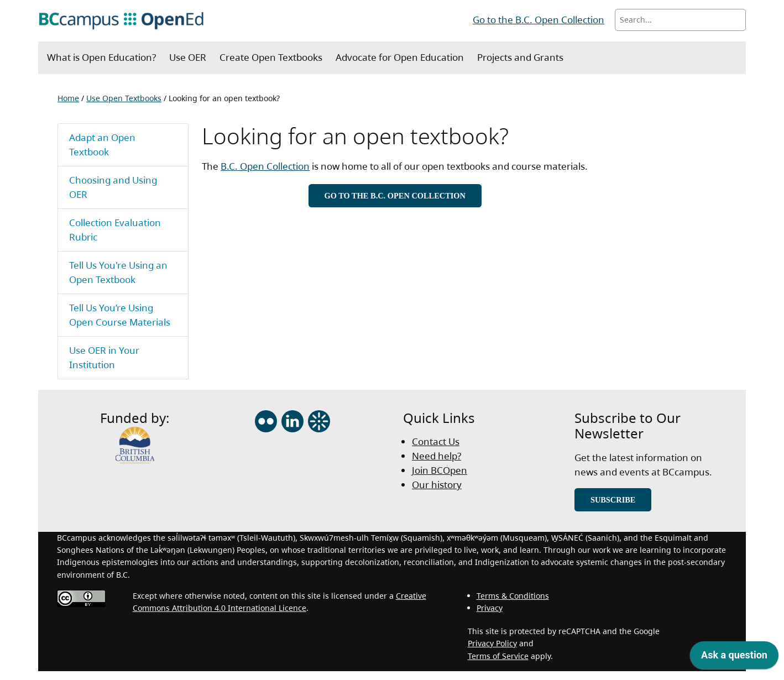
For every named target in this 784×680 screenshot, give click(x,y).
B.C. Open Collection (265, 166)
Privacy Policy (492, 643)
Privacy (490, 608)
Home (68, 98)
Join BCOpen (440, 470)
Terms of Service (498, 656)
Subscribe (613, 500)
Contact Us (436, 441)
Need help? (437, 456)
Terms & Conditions (513, 596)
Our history (437, 485)
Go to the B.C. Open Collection (539, 20)
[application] (734, 658)
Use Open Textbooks (124, 98)
